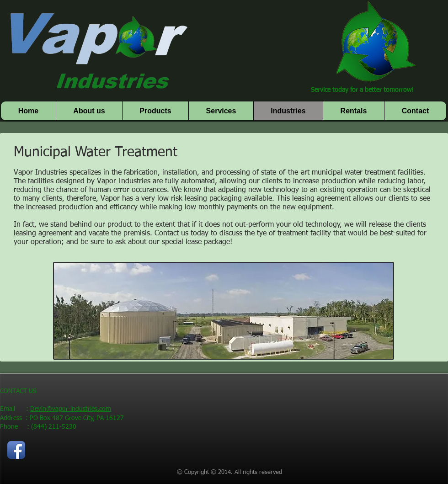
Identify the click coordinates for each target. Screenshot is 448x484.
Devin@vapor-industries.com (71, 409)
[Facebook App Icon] (16, 450)
